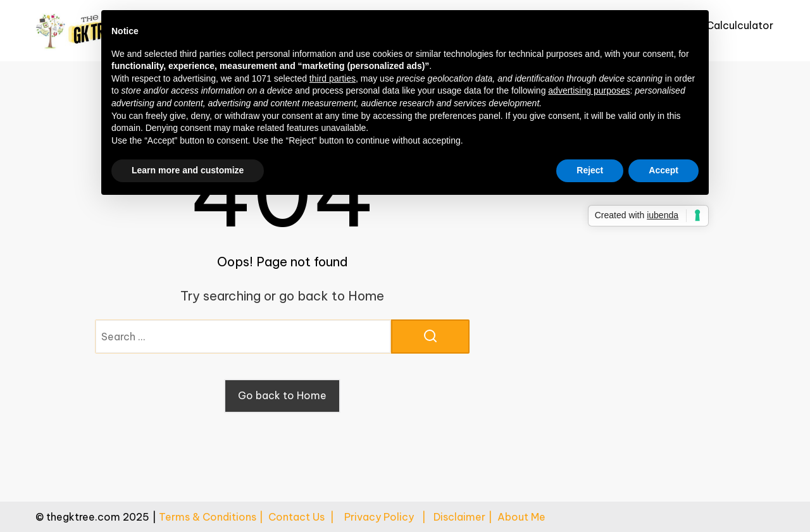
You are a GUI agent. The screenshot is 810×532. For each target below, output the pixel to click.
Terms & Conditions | (214, 517)
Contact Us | (306, 517)
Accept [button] (664, 170)
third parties (333, 78)
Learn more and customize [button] (188, 170)
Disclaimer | (465, 517)
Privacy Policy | (389, 517)
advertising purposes (589, 90)
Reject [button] (590, 170)
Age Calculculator (728, 25)
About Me (521, 517)
